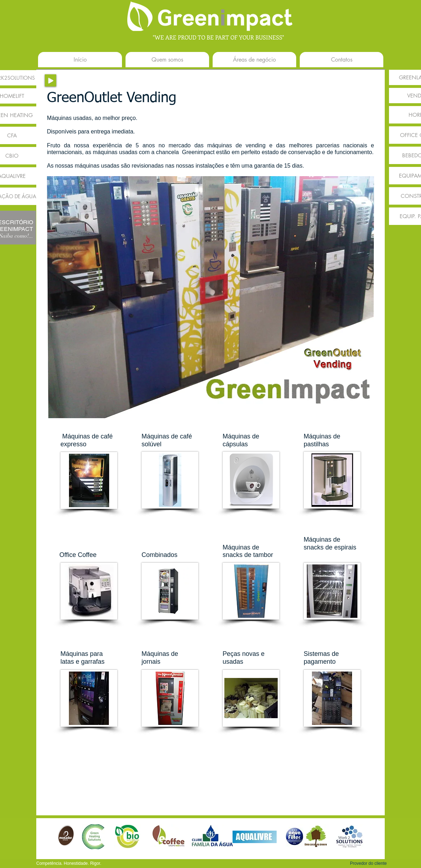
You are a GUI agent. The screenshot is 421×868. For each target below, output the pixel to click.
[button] (368, 863)
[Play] (50, 80)
